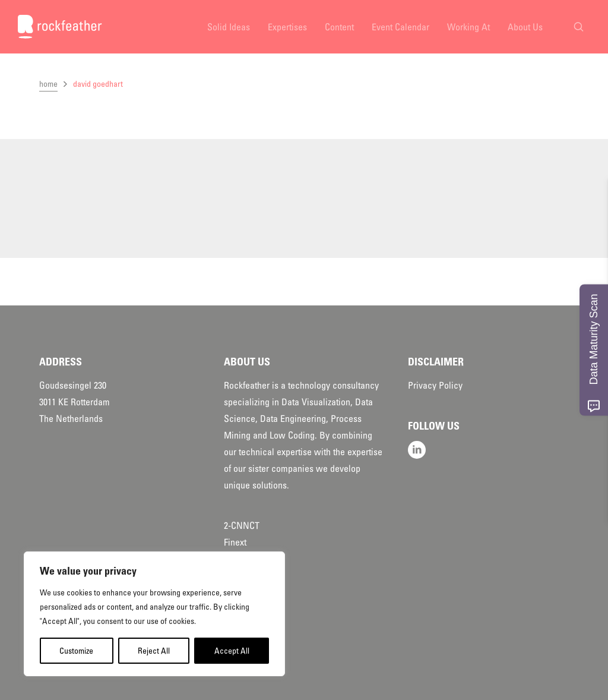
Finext (235, 543)
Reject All (154, 651)
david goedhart (98, 84)
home (48, 84)
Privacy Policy (435, 386)
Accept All (232, 651)
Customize (76, 651)
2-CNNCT (242, 526)
